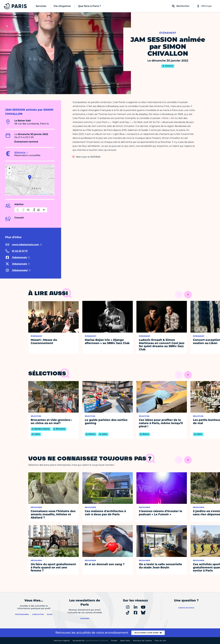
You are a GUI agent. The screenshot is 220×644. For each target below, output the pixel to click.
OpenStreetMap (43, 194)
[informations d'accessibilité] (31, 210)
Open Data (125, 641)
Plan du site (160, 641)
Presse (114, 641)
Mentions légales (62, 641)
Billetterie (20, 152)
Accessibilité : (90, 641)
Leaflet (30, 194)
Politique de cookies (142, 641)
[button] (30, 177)
